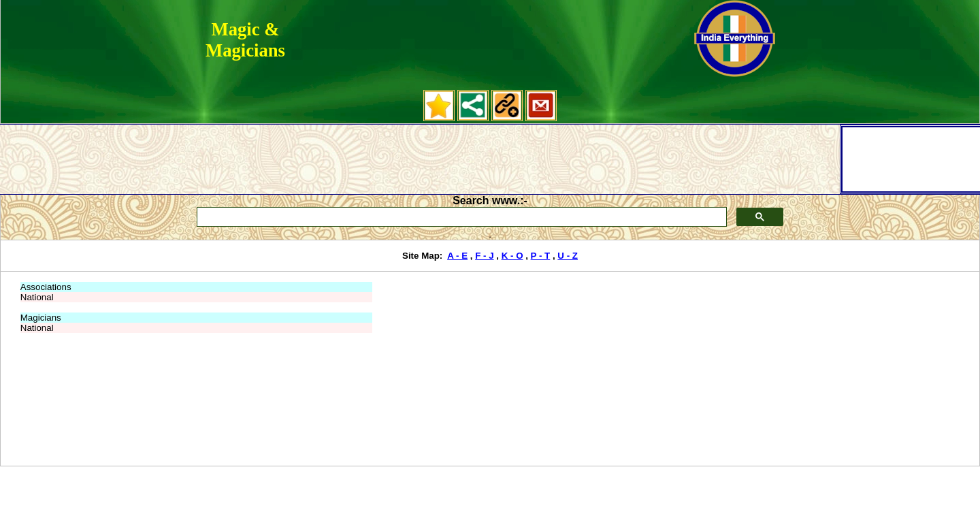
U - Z (568, 256)
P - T (541, 256)
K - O (512, 256)
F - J (484, 256)
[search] (461, 217)
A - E (457, 256)
